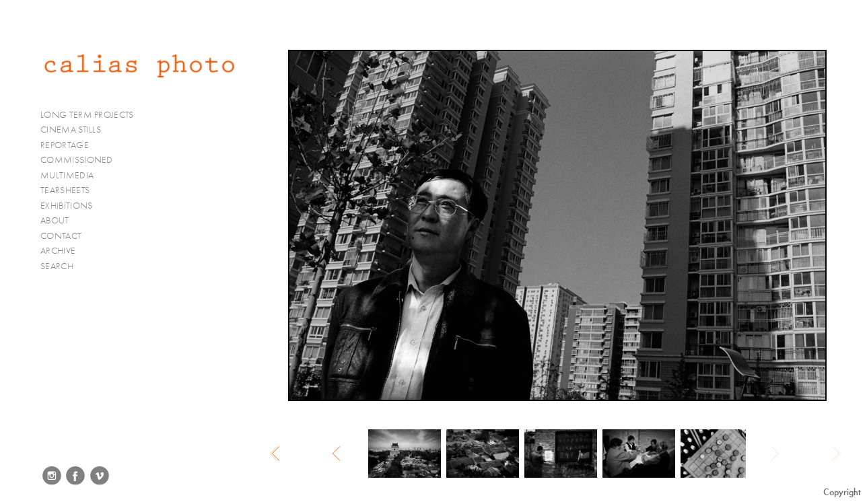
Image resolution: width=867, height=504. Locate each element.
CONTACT (61, 236)
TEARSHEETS (65, 190)
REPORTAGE (70, 145)
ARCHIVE (58, 251)
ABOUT (55, 220)
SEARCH (57, 266)
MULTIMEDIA (73, 176)
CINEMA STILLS (76, 130)
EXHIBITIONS (66, 206)
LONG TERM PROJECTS (93, 115)
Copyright (842, 492)
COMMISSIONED (82, 160)
